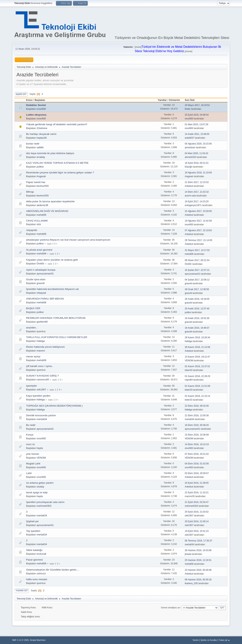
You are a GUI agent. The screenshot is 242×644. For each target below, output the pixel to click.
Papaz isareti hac (36, 182)
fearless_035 (191, 583)
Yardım (196, 640)
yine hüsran (33, 454)
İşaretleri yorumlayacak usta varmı (45, 502)
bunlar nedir (33, 144)
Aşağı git (21, 94)
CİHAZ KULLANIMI (37, 221)
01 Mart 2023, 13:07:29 (196, 124)
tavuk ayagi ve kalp (37, 492)
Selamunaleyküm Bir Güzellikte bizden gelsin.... (53, 570)
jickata (188, 554)
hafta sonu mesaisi (37, 579)
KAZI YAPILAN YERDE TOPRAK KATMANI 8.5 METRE (57, 163)
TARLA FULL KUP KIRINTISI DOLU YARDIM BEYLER (57, 337)
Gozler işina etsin (36, 279)
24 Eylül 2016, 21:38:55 (197, 483)
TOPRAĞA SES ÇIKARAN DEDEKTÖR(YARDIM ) (54, 406)
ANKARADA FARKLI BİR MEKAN (45, 299)
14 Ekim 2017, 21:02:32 (197, 192)
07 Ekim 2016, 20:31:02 (197, 454)
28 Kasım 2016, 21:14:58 (197, 347)
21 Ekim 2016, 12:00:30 (197, 415)
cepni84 (189, 380)
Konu (29, 100)
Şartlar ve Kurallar (209, 640)
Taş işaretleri (33, 531)
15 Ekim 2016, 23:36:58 (197, 435)
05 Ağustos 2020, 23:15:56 (198, 144)
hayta (40, 448)
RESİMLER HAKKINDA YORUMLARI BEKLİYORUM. (56, 318)
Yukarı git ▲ (224, 640)
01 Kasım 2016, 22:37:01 (197, 366)
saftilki (40, 147)
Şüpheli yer (32, 521)
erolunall (41, 554)
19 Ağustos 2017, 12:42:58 (198, 221)
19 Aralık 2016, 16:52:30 (197, 318)
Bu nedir (31, 425)
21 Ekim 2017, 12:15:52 (197, 182)
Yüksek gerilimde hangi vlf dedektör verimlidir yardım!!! (57, 124)
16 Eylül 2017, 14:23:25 (197, 202)
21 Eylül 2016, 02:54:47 (197, 502)
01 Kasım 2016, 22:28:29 (197, 376)
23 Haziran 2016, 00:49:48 (198, 570)
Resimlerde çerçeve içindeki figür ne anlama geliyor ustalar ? (60, 173)
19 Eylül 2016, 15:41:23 (197, 531)
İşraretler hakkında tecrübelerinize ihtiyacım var (52, 289)
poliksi (40, 167)
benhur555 (43, 186)
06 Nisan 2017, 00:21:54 (197, 260)
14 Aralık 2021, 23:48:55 (197, 134)
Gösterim (174, 100)
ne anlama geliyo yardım (40, 483)
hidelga (41, 341)
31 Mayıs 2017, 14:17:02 (197, 250)
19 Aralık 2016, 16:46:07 (197, 328)
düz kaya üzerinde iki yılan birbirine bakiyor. (50, 153)
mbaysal (41, 293)
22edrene (42, 128)
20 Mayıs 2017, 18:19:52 (197, 105)
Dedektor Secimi (36, 105)
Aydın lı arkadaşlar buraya (41, 270)
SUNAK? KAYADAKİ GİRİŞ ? (42, 376)
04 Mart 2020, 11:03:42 (196, 153)
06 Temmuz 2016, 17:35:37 (198, 541)
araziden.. (32, 328)
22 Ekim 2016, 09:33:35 (197, 406)
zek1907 (41, 390)
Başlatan (40, 100)
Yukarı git (22, 591)
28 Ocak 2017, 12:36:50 (197, 289)
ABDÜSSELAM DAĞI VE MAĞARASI (47, 211)
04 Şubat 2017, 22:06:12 (197, 280)
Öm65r (41, 264)
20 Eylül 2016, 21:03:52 (197, 512)
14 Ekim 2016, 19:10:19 (197, 444)
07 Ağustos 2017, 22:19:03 (198, 230)
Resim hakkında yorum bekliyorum (45, 347)
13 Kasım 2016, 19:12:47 (197, 357)
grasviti (41, 283)
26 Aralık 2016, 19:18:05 (197, 299)
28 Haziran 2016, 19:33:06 (198, 550)
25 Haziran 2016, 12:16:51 (198, 560)
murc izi (30, 444)
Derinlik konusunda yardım (41, 415)
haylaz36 (42, 138)
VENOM (189, 361)
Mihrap (30, 192)
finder (188, 109)
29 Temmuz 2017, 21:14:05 (198, 240)
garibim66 (42, 322)
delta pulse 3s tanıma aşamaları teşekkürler (50, 201)
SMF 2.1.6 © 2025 (20, 640)
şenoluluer (190, 147)
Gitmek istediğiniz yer (171, 608)
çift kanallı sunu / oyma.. (40, 366)
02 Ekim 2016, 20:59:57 (197, 473)
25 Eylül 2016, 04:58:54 (197, 115)
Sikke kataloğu (34, 550)
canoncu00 (43, 380)
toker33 (188, 370)
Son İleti (191, 100)
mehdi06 (41, 215)
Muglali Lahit (33, 464)
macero (41, 351)
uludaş (40, 487)
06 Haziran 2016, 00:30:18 (198, 580)
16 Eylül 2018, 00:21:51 (197, 163)
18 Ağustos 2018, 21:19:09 (198, 173)
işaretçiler (31, 386)
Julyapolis (32, 230)
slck (39, 224)
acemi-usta (190, 196)
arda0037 (190, 138)
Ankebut (189, 186)
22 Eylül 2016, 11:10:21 (197, 493)
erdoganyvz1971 (193, 205)
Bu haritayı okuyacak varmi (41, 134)
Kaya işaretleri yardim (38, 396)
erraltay (41, 157)
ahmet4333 (190, 157)
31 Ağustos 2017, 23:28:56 (198, 211)
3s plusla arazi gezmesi (39, 250)
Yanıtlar (162, 100)
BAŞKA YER (33, 308)
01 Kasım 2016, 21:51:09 (197, 386)
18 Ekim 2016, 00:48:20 (197, 425)
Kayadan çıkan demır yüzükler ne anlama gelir (52, 260)
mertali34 (42, 419)
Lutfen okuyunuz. (36, 115)
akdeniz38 (42, 205)
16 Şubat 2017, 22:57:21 (197, 270)
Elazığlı (188, 167)
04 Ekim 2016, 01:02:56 (197, 464)
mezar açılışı (33, 356)
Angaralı (41, 176)
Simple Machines (38, 640)
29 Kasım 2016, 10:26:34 (197, 337)
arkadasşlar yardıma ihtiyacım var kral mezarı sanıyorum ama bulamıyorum (68, 240)
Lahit (29, 473)
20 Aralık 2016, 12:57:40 (197, 309)
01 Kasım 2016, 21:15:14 (197, 396)
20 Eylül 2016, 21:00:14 (197, 521)
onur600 (41, 109)
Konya (30, 435)
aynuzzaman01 (45, 274)
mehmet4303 (44, 506)
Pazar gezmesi (34, 560)
